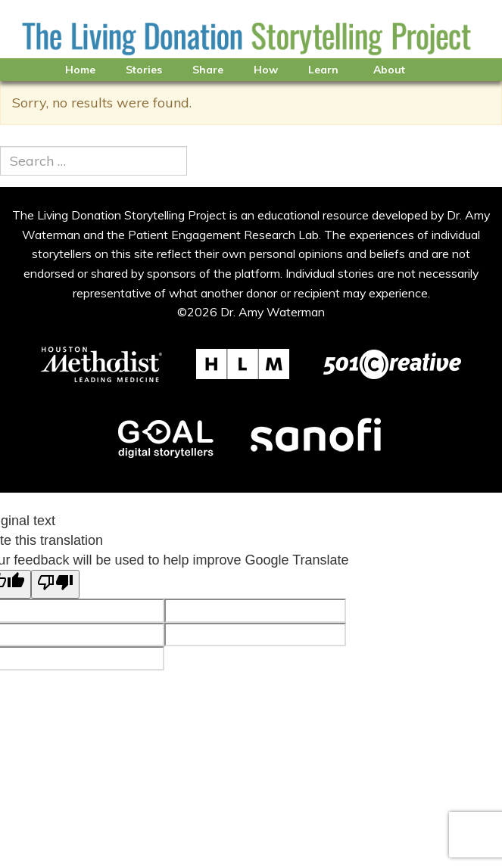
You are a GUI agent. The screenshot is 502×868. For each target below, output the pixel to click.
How (266, 70)
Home (80, 70)
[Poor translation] (55, 584)
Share (208, 70)
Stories (144, 70)
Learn (323, 70)
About (389, 70)
